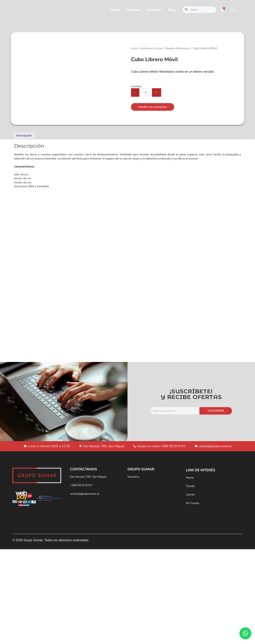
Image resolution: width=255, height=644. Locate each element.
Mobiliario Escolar (151, 48)
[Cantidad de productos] (146, 93)
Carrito (190, 490)
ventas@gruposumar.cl (85, 489)
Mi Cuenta (192, 498)
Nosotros (133, 10)
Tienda (114, 10)
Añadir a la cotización (153, 107)
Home (190, 473)
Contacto (154, 10)
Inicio (134, 48)
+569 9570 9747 (81, 480)
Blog (172, 10)
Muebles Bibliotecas (178, 48)
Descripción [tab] (24, 136)
